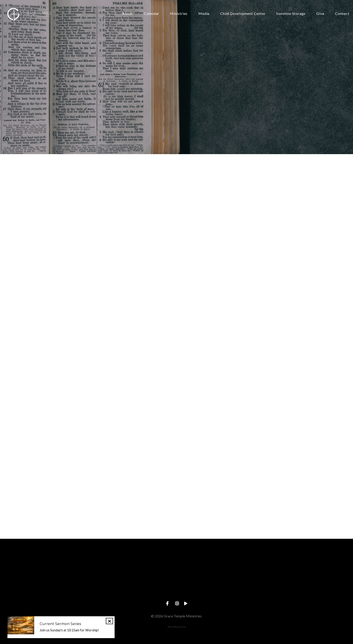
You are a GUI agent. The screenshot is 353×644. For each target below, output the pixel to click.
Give (320, 14)
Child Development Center (243, 14)
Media (204, 14)
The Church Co (176, 627)
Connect (342, 14)
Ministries (179, 14)
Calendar (152, 14)
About (128, 14)
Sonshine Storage (291, 14)
